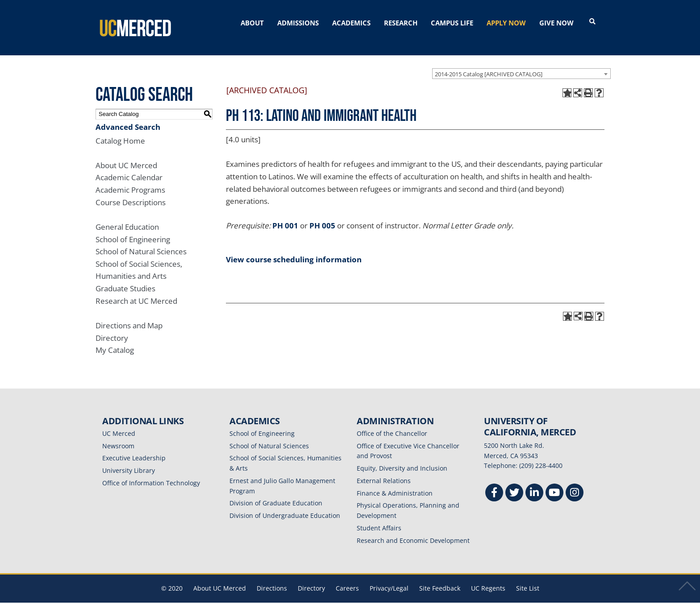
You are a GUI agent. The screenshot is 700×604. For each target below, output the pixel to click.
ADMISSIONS (298, 23)
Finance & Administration (395, 482)
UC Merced (119, 423)
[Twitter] (514, 483)
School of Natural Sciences (141, 241)
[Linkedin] (534, 483)
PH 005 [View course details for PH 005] (322, 215)
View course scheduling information (294, 249)
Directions (272, 578)
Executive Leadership (134, 448)
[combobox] (521, 63)
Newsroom (118, 435)
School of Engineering (133, 229)
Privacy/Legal (389, 578)
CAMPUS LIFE (452, 23)
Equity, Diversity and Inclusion (402, 458)
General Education (127, 216)
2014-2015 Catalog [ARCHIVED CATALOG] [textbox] (489, 63)
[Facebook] (494, 483)
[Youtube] (554, 483)
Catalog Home (120, 130)
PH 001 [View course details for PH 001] (285, 215)
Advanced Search (128, 116)
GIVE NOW (556, 23)
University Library (129, 460)
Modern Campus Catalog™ (456, 598)
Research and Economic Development (413, 530)
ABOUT (252, 23)
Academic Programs (130, 180)
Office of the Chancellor (392, 423)
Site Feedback (440, 578)
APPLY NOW (506, 23)
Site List (528, 578)
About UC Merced (126, 155)
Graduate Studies (125, 278)
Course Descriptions (131, 192)
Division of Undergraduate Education (285, 505)
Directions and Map (129, 315)
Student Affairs (379, 517)
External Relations (384, 470)
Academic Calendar (129, 167)
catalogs (222, 598)
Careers (347, 578)
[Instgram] (575, 483)
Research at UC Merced (136, 290)
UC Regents (488, 578)
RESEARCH (401, 23)
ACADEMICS (351, 23)
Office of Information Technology (151, 472)
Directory (112, 327)
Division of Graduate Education (276, 493)
